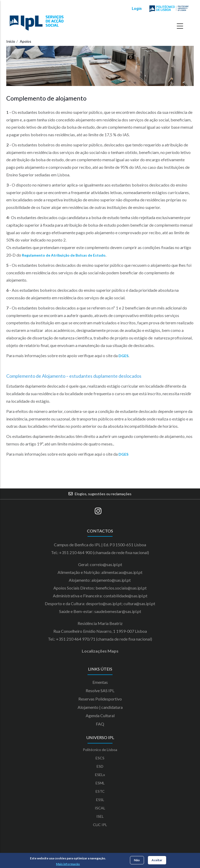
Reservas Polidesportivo (100, 699)
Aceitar (157, 861)
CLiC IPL (100, 825)
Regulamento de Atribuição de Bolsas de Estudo (64, 255)
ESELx (100, 775)
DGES (123, 356)
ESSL (100, 800)
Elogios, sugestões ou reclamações (103, 494)
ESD (100, 766)
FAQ (100, 724)
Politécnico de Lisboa (100, 750)
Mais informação (68, 864)
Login (137, 9)
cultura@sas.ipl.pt (139, 603)
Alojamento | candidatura (100, 707)
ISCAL (100, 808)
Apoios (26, 41)
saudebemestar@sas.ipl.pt (118, 611)
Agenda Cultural (100, 715)
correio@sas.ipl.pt (106, 564)
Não (137, 861)
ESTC (100, 791)
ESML (100, 783)
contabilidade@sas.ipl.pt (125, 596)
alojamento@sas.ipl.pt (111, 580)
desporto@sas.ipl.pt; (104, 603)
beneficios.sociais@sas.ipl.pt (121, 588)
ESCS (100, 758)
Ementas (100, 682)
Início (11, 41)
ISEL (100, 816)
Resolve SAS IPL (100, 690)
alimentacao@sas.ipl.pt (122, 572)
